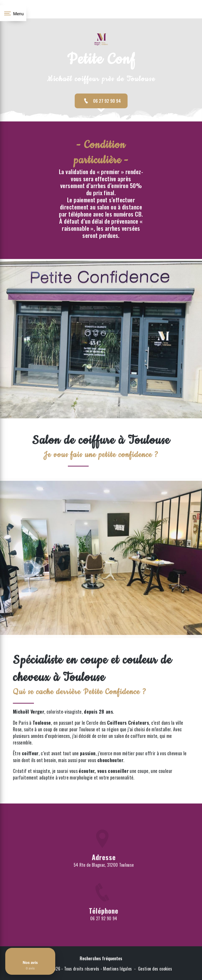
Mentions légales (117, 969)
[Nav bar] (13, 13)
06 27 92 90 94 (101, 101)
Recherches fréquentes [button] (101, 958)
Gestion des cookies (155, 969)
